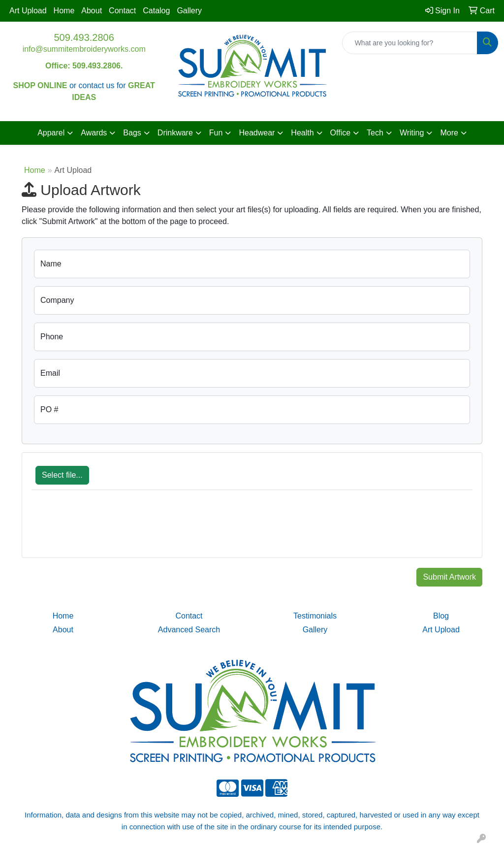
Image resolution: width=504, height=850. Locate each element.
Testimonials (315, 616)
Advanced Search (189, 630)
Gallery (189, 11)
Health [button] (302, 133)
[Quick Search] (410, 43)
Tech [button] (375, 133)
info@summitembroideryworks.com (84, 49)
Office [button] (341, 133)
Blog (441, 616)
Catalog (156, 11)
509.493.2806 (84, 37)
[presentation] (106, 529)
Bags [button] (132, 133)
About (92, 11)
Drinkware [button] (175, 133)
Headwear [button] (257, 133)
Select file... (62, 475)
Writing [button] (412, 133)
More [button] (449, 133)
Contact (122, 11)
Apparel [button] (51, 133)
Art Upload (28, 11)
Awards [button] (94, 133)
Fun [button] (216, 133)
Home (64, 11)
